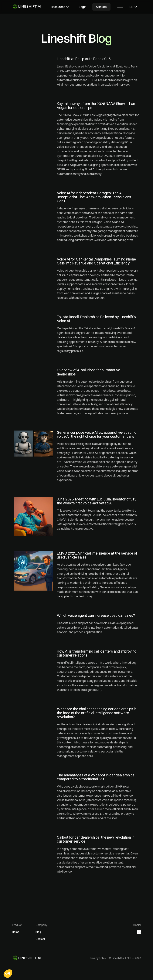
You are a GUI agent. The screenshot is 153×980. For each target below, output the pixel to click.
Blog (38, 932)
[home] (28, 6)
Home (16, 932)
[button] (60, 7)
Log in (83, 7)
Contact (101, 7)
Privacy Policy (98, 958)
